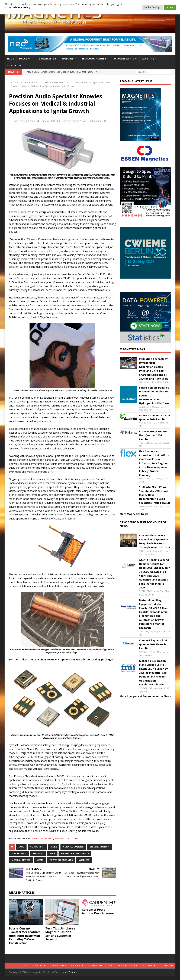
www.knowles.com (42, 838)
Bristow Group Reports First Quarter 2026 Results (153, 435)
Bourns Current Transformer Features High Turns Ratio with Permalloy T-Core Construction (25, 936)
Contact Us (14, 66)
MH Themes (71, 972)
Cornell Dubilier (73, 847)
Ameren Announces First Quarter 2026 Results (155, 417)
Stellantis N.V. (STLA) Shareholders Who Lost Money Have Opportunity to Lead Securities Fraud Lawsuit (155, 495)
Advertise (148, 59)
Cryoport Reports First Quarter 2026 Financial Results (153, 644)
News (83, 121)
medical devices (21, 860)
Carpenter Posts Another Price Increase (98, 911)
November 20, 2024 (25, 121)
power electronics (61, 860)
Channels (31, 82)
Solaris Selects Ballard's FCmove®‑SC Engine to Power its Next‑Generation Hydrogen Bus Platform (154, 396)
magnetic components (75, 853)
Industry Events (124, 59)
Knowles (38, 853)
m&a (52, 853)
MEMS (40, 860)
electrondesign (100, 847)
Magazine (25, 59)
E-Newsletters (48, 59)
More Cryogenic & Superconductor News (145, 696)
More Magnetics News (134, 514)
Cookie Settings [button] (152, 7)
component (37, 847)
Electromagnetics (70, 121)
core (54, 847)
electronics (19, 853)
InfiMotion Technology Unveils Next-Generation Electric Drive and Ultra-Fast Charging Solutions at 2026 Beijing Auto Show (154, 369)
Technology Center (94, 59)
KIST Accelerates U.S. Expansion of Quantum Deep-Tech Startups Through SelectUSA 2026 (154, 541)
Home (10, 59)
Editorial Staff (48, 121)
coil (21, 847)
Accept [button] (170, 7)
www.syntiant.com (66, 838)
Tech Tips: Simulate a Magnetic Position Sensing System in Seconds (60, 934)
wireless (84, 860)
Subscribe (68, 59)
